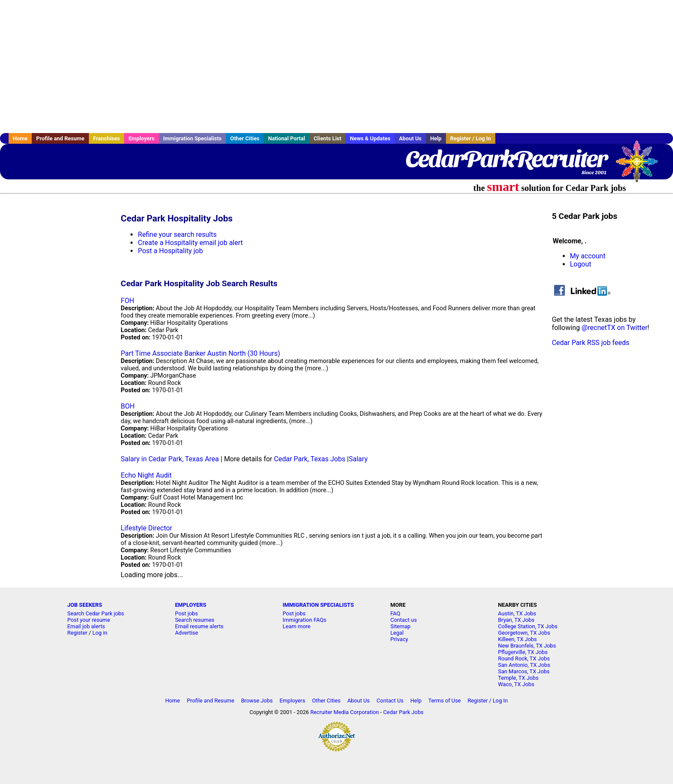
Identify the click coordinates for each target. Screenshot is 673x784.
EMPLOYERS (191, 605)
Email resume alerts (199, 626)
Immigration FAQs (305, 620)
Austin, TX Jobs (517, 613)
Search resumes (195, 620)
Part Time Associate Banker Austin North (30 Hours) (200, 353)
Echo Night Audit (146, 475)
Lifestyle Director (146, 528)
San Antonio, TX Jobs (524, 665)
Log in (100, 633)
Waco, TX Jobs (516, 684)
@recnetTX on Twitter (615, 328)
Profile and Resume (60, 138)
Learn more (297, 626)
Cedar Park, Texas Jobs (309, 459)
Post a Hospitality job (170, 251)
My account (588, 256)
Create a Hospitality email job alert (190, 243)
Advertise (187, 633)
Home (20, 138)
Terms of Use (445, 701)
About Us (410, 138)
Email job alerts (86, 626)
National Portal (286, 138)
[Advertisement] (336, 67)
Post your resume (89, 620)
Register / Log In (471, 138)
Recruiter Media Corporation (345, 712)
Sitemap (400, 626)
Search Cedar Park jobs (96, 613)
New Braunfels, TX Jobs (527, 646)
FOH (127, 301)
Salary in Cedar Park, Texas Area (170, 459)
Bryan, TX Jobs (516, 620)
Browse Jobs (257, 701)
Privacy (399, 639)
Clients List (328, 138)
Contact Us (390, 701)
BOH (127, 406)
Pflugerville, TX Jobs (523, 652)
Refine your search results (177, 235)
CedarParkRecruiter (506, 159)
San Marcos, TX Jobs (524, 671)
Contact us (403, 620)
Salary (358, 459)
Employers (141, 138)
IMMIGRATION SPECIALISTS (318, 605)
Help (436, 138)
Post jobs (186, 613)
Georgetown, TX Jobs (524, 633)
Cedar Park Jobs (403, 712)
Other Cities (245, 138)
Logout (581, 264)
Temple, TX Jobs (518, 678)
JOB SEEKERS (85, 605)
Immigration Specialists (192, 138)
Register (77, 633)
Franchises (107, 138)
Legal (397, 633)
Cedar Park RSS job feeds (591, 343)
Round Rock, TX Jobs (524, 658)
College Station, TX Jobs (528, 626)
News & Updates (370, 138)
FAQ (395, 613)
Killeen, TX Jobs (517, 639)
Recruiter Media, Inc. (641, 166)
